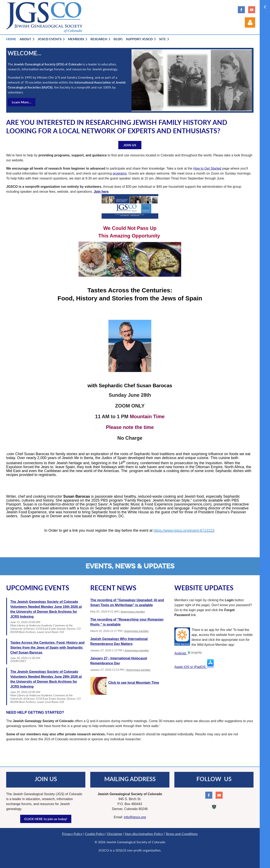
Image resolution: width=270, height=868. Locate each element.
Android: (188, 653)
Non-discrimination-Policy (144, 834)
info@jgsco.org (135, 817)
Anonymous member (133, 611)
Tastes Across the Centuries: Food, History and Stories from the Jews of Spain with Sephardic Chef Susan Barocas (47, 648)
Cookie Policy (95, 834)
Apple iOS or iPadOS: (194, 667)
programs (120, 173)
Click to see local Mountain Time (134, 683)
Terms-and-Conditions (182, 834)
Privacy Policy (72, 834)
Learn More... (22, 102)
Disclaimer (115, 834)
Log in (250, 22)
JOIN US (130, 145)
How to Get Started (207, 168)
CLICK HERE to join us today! (46, 819)
